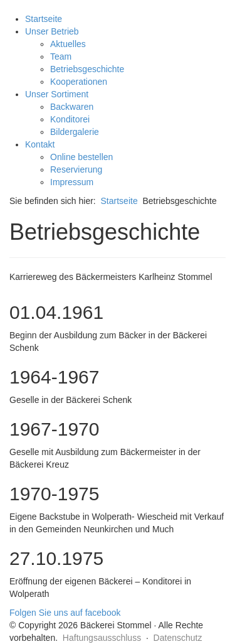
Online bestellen (81, 157)
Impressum (72, 182)
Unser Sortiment (57, 94)
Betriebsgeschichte (87, 69)
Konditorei (70, 119)
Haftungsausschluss (102, 638)
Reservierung (76, 169)
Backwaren (72, 107)
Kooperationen (79, 82)
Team (61, 56)
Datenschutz (178, 638)
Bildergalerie (75, 132)
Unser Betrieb (52, 31)
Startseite (44, 19)
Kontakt (40, 144)
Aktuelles (68, 44)
